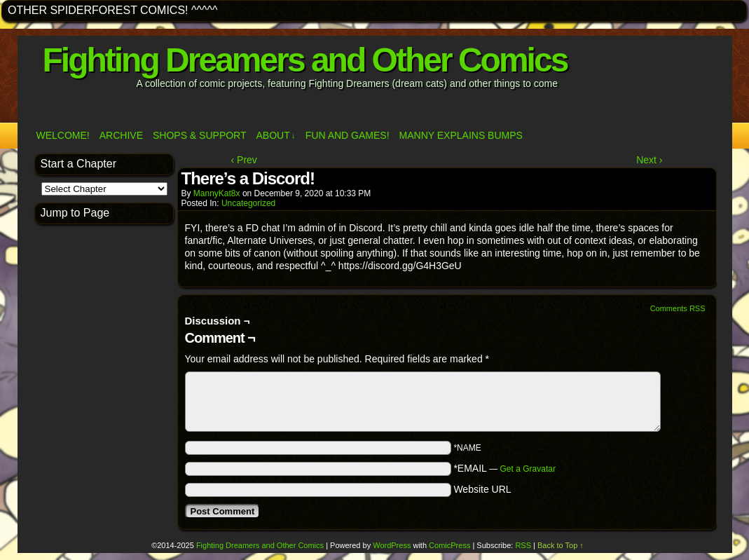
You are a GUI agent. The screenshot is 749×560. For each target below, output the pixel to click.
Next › (649, 160)
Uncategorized (248, 203)
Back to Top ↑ (561, 545)
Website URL (482, 489)
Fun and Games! (348, 135)
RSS (523, 545)
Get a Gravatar (528, 469)
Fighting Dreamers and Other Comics (305, 60)
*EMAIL (504, 468)
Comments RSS (678, 308)
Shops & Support (200, 135)
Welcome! (63, 135)
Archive (121, 135)
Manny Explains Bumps (461, 135)
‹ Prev (244, 160)
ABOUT (276, 136)
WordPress (392, 545)
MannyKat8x (217, 193)
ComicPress (449, 545)
